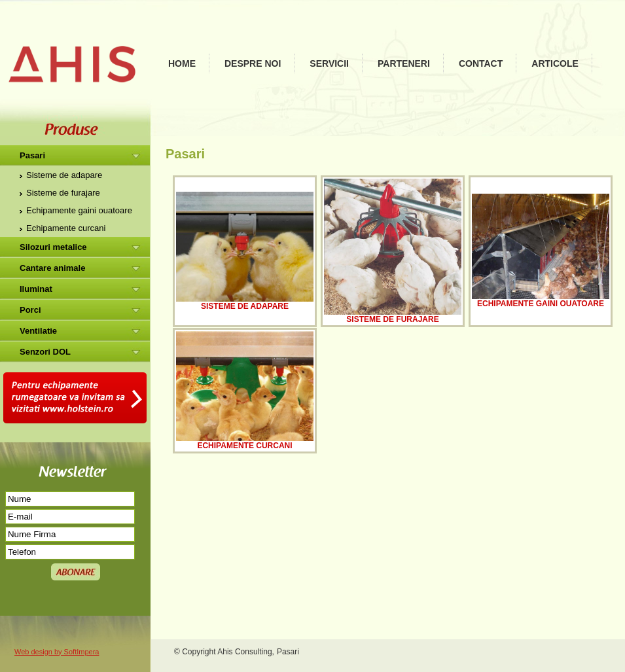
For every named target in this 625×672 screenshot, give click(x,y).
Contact (481, 63)
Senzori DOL (45, 352)
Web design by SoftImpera (57, 652)
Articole (555, 63)
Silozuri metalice (53, 247)
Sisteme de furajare (63, 193)
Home (182, 63)
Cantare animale (52, 268)
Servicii (329, 63)
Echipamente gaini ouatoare (79, 210)
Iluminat (36, 289)
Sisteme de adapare (64, 175)
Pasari (32, 155)
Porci (30, 310)
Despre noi (253, 63)
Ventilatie (38, 331)
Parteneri (404, 63)
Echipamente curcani (66, 228)
